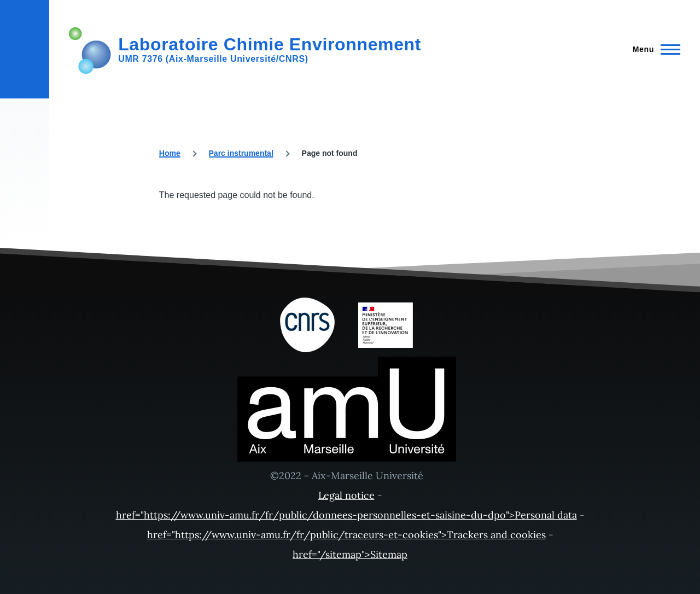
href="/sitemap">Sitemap (350, 554)
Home (170, 153)
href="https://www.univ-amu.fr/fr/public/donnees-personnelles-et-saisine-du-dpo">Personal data (346, 515)
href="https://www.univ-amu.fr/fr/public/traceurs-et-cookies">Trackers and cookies (346, 535)
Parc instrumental (241, 153)
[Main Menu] (653, 49)
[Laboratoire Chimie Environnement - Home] (245, 49)
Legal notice (346, 495)
